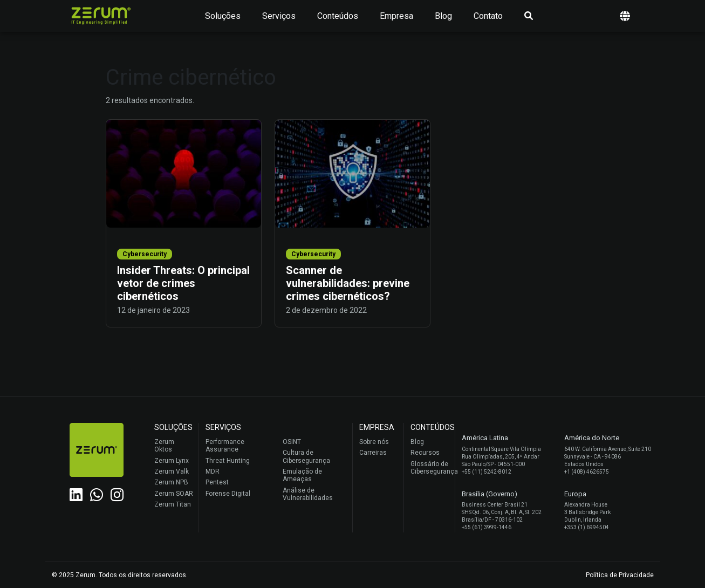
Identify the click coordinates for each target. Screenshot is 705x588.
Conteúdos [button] (338, 16)
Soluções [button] (223, 16)
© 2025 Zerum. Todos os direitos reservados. (120, 575)
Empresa (396, 16)
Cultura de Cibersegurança (306, 456)
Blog (443, 16)
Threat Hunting (228, 461)
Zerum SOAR (174, 494)
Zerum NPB (171, 482)
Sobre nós (374, 442)
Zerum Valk (172, 471)
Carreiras (373, 453)
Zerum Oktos (164, 446)
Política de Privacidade (620, 575)
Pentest (217, 482)
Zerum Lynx (172, 461)
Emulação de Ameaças (302, 475)
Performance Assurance (225, 446)
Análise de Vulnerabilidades (308, 494)
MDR (213, 471)
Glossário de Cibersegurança (430, 468)
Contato (488, 16)
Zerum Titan (173, 504)
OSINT (292, 442)
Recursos (425, 453)
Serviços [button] (279, 16)
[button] (625, 16)
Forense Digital (228, 494)
